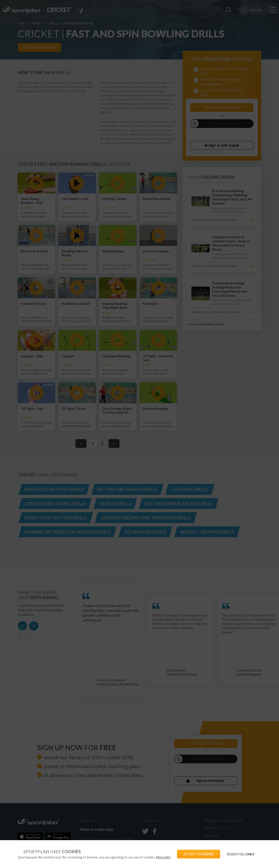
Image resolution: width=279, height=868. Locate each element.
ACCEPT (199, 854)
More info (163, 857)
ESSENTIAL (241, 854)
